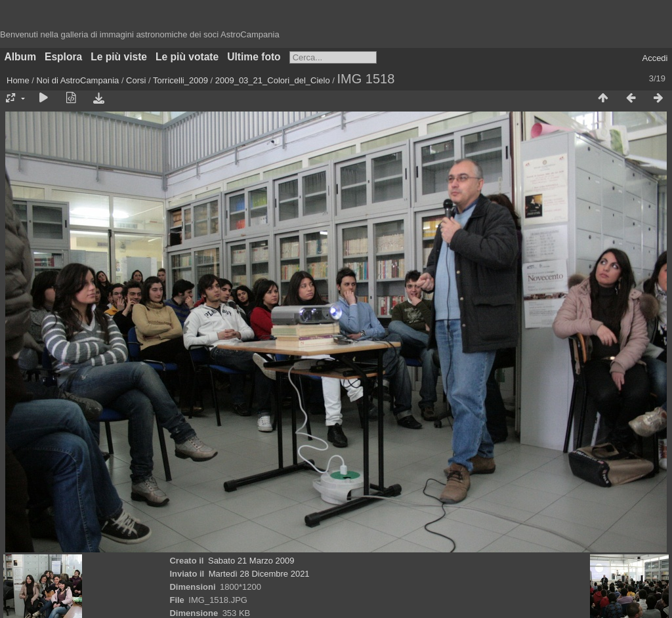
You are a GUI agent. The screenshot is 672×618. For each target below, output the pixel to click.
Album (21, 57)
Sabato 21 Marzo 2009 (251, 561)
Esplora (63, 57)
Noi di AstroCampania (78, 80)
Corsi (136, 80)
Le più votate (187, 57)
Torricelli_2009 (180, 80)
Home (18, 80)
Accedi (655, 58)
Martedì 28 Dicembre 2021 (259, 574)
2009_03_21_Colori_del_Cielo (273, 80)
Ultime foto (254, 57)
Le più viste (119, 57)
